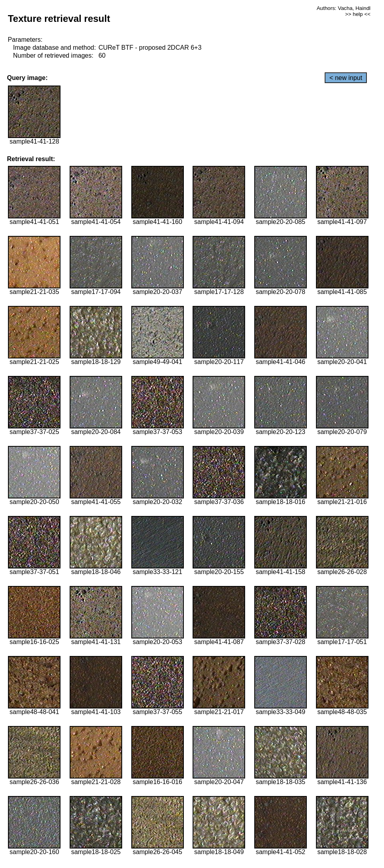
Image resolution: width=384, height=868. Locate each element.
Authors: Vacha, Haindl (344, 8)
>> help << (358, 14)
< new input (346, 78)
